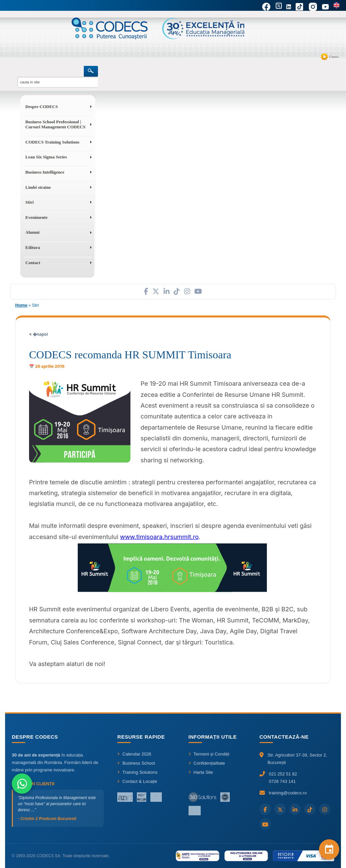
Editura (33, 247)
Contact (334, 57)
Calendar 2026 (134, 754)
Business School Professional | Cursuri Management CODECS (55, 124)
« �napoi (38, 334)
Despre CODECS (42, 107)
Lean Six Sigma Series (46, 157)
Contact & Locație (137, 781)
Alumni (32, 232)
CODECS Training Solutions (52, 142)
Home (21, 305)
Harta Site (201, 772)
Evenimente (36, 217)
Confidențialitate (207, 763)
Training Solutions (137, 772)
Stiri (30, 202)
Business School (136, 763)
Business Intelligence (45, 172)
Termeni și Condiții (209, 754)
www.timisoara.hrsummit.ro (159, 537)
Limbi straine (38, 187)
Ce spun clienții (33, 784)
